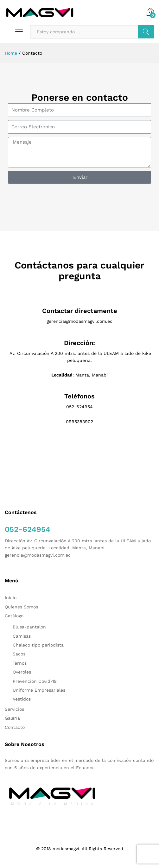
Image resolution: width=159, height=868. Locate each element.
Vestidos (22, 699)
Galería (12, 718)
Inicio (11, 598)
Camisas (22, 636)
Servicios (14, 709)
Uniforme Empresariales (39, 690)
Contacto (15, 727)
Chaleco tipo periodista (38, 645)
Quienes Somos (21, 607)
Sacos (19, 654)
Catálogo (14, 616)
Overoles (22, 672)
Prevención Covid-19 (35, 681)
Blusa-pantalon (29, 627)
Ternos (20, 663)
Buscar (146, 32)
